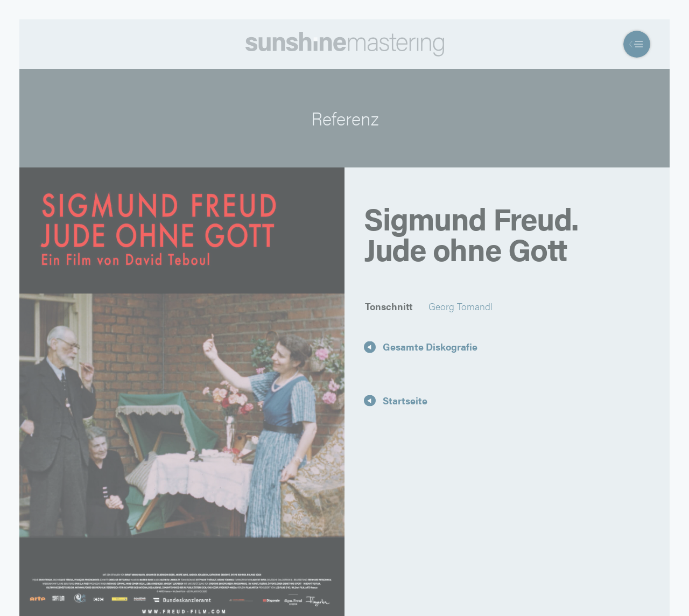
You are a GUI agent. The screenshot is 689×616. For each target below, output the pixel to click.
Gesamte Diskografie (430, 346)
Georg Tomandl (460, 306)
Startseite (405, 400)
